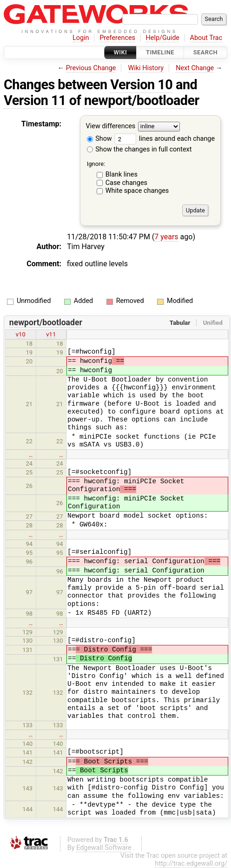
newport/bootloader (142, 100)
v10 (21, 334)
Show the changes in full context (139, 149)
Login (81, 38)
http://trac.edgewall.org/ (191, 864)
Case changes (126, 183)
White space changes (137, 191)
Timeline (160, 52)
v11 (51, 334)
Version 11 (35, 100)
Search (205, 52)
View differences (111, 127)
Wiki (121, 52)
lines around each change (165, 139)
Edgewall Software (104, 848)
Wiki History (146, 68)
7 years (166, 237)
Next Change (195, 68)
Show (99, 139)
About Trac (206, 38)
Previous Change (91, 68)
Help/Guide (163, 38)
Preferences (117, 38)
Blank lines (122, 174)
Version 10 (141, 85)
